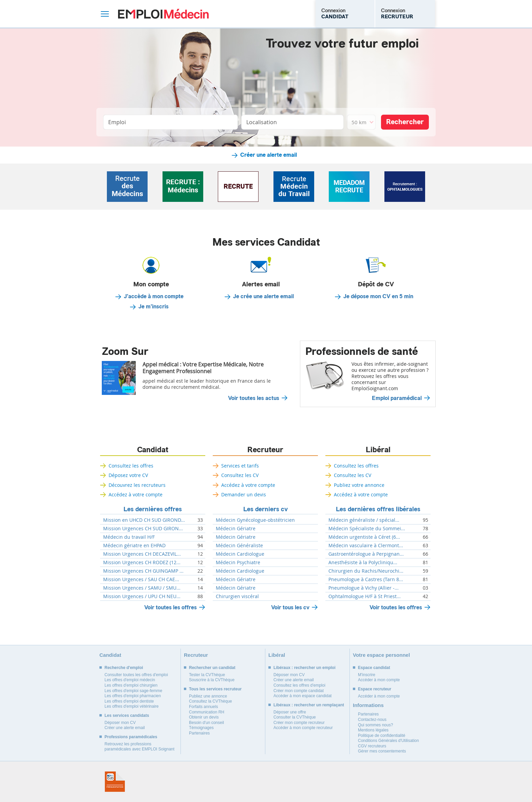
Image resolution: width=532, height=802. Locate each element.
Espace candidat (374, 668)
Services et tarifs (240, 466)
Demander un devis (244, 494)
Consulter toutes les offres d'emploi (136, 675)
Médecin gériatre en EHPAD (134, 546)
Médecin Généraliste (239, 546)
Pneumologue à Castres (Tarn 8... (366, 579)
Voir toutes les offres (170, 607)
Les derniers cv (265, 509)
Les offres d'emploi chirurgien (131, 685)
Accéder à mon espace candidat (302, 696)
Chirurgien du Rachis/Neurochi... (366, 571)
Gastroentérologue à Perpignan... (366, 554)
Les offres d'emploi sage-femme (133, 691)
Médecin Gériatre (236, 529)
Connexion (335, 14)
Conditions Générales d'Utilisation (388, 741)
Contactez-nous (372, 720)
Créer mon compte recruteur (299, 723)
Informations (368, 705)
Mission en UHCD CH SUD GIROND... (144, 520)
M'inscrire (367, 675)
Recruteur (265, 450)
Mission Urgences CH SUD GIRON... (143, 529)
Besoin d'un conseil (206, 723)
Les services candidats (127, 715)
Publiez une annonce (208, 696)
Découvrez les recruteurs (137, 485)
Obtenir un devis (204, 717)
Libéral (378, 450)
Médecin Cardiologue (240, 554)
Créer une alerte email (269, 155)
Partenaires (199, 733)
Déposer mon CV (120, 723)
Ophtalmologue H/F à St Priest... (365, 596)
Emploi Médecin (163, 14)
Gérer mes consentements (382, 751)
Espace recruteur (375, 689)
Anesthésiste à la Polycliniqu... (363, 562)
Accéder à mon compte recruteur (303, 728)
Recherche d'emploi (124, 668)
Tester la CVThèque (207, 675)
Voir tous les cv (290, 607)
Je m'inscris (154, 307)
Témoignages (201, 728)
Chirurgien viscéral (237, 596)
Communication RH (207, 712)
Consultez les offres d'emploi (299, 685)
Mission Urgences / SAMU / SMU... (142, 588)
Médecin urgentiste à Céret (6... (364, 537)
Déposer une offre (290, 712)
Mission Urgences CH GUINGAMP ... (143, 571)
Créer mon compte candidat (299, 691)
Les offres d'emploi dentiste (129, 701)
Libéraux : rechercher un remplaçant (309, 705)
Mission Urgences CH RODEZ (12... (142, 562)
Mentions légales (373, 730)
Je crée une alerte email (263, 297)
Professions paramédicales (131, 737)
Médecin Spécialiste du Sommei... (367, 529)
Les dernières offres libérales (378, 509)
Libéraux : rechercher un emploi (305, 668)
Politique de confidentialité (382, 736)
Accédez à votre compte (136, 494)
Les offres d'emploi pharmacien (133, 696)
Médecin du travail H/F (129, 537)
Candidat (153, 450)
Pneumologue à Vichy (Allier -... (364, 588)
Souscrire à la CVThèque (212, 680)
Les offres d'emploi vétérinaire (132, 706)
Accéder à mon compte (379, 680)
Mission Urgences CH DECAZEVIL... (142, 554)
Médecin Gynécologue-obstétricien (255, 520)
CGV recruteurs (372, 746)
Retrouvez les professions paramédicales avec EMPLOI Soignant (139, 747)
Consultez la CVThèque (211, 701)
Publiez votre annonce (359, 485)
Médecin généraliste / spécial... (364, 520)
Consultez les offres (131, 466)
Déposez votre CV (128, 475)
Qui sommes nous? (375, 725)
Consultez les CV (240, 475)
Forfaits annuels (203, 707)
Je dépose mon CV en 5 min (378, 297)
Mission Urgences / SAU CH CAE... (141, 579)
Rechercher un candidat (212, 668)
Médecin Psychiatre (238, 562)
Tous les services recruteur (215, 689)
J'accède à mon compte (154, 297)
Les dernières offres (153, 509)
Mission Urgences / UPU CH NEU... (142, 596)
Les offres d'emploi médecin (130, 680)
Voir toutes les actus (254, 398)
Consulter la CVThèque (295, 717)
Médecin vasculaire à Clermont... (366, 546)
